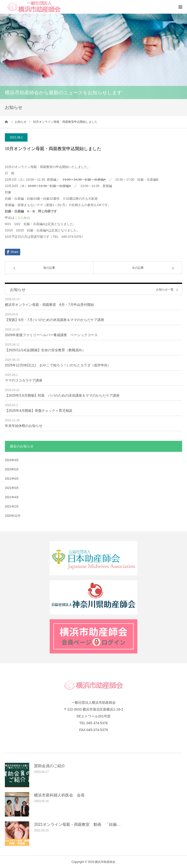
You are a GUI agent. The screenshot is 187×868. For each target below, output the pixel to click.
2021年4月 (12, 497)
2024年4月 (12, 460)
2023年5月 (12, 469)
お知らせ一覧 (165, 290)
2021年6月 (12, 479)
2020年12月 (13, 516)
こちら (19, 218)
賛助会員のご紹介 (50, 766)
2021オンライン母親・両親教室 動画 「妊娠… (77, 824)
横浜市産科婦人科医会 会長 (59, 795)
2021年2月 (12, 506)
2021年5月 (12, 488)
